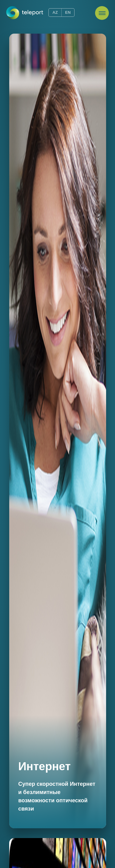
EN (68, 12)
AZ (55, 12)
